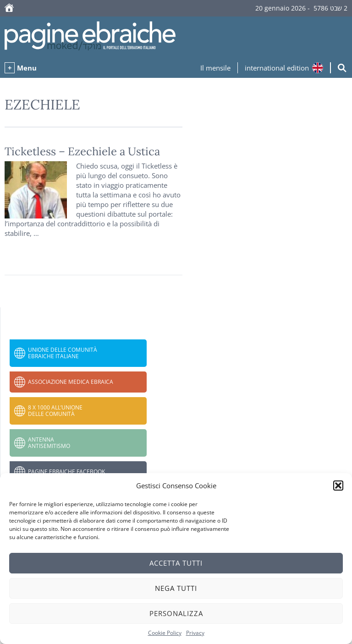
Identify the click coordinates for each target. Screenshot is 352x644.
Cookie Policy (165, 633)
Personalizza (176, 613)
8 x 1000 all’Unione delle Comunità (55, 411)
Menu (27, 68)
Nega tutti (176, 588)
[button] (338, 486)
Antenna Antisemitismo (49, 443)
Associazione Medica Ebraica (71, 382)
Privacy (195, 633)
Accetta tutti (176, 563)
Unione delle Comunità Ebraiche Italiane (63, 353)
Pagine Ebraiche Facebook (66, 472)
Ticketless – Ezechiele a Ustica (82, 151)
